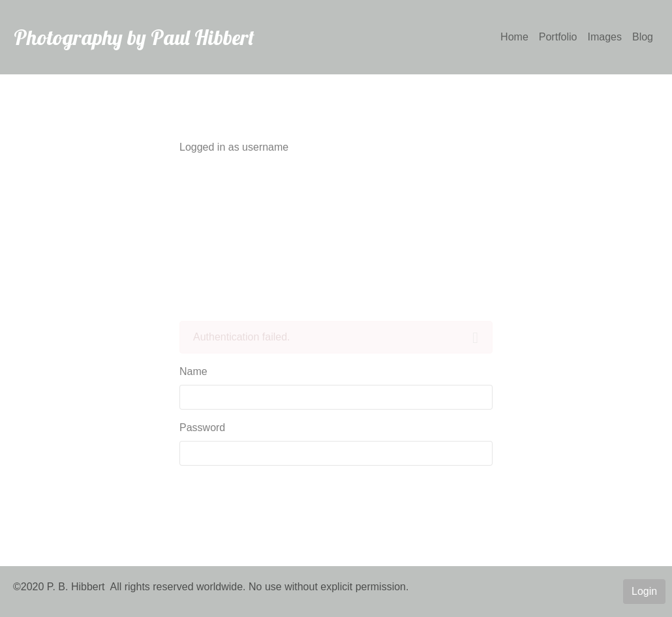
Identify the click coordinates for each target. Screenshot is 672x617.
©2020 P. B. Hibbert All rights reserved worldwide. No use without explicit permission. (211, 587)
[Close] (475, 338)
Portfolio (558, 37)
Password (202, 428)
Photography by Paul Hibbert (134, 37)
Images (605, 37)
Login (644, 591)
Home (514, 37)
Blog (643, 37)
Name (193, 371)
